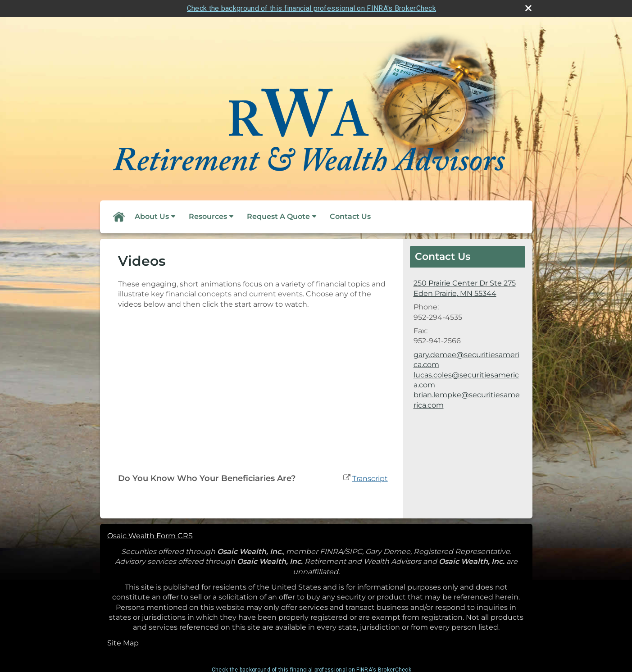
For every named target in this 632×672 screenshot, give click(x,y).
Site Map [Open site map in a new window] (123, 643)
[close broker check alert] (528, 8)
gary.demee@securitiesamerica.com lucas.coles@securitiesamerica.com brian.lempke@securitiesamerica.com (467, 380)
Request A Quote (278, 216)
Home (118, 217)
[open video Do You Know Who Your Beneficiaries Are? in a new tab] (347, 479)
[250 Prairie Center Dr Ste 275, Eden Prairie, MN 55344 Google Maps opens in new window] (465, 288)
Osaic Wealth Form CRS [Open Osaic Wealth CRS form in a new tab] (150, 536)
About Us (152, 216)
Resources (208, 216)
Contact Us (350, 216)
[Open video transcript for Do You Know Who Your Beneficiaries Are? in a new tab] (370, 479)
